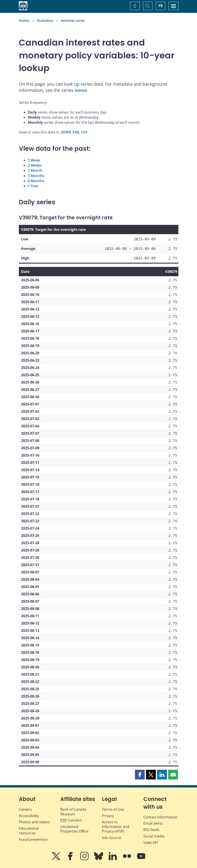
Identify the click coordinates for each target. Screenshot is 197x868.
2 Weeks (35, 165)
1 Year (33, 186)
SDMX (66, 132)
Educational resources (29, 831)
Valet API (151, 843)
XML (76, 132)
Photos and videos (34, 822)
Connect (71, 820)
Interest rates (73, 21)
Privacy (108, 816)
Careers (25, 809)
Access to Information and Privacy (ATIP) (116, 827)
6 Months (36, 181)
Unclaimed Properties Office (74, 829)
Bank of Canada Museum (73, 812)
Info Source (111, 838)
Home (24, 21)
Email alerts (153, 823)
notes (81, 90)
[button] (140, 775)
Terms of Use (113, 809)
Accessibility (29, 816)
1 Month (35, 170)
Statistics (45, 21)
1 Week (34, 160)
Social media (154, 836)
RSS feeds (151, 830)
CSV (84, 132)
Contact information (160, 817)
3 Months (36, 176)
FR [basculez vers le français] (161, 6)
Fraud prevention (33, 839)
